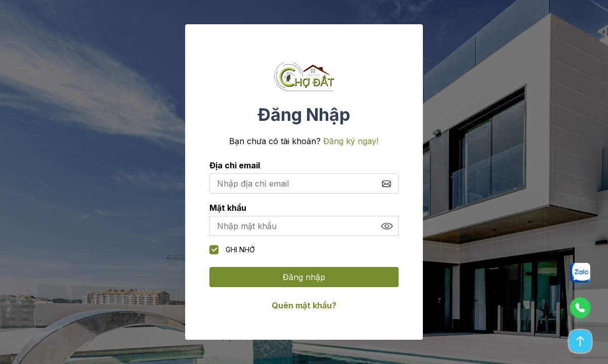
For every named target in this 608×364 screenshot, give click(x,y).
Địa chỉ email (235, 165)
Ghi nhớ (232, 250)
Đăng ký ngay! (351, 141)
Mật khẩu (228, 208)
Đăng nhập (304, 277)
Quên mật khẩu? (304, 305)
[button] (580, 277)
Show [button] (387, 226)
